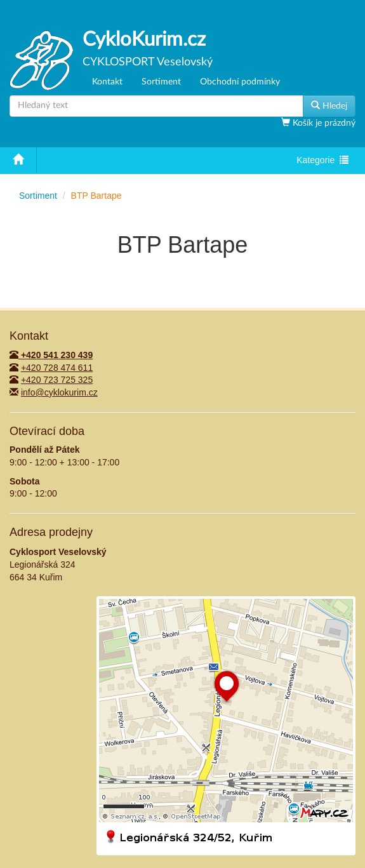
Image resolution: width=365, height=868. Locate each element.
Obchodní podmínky (240, 82)
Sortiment (161, 82)
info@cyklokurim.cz (59, 392)
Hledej (329, 105)
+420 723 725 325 (57, 380)
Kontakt (107, 82)
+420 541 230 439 (51, 355)
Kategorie (322, 161)
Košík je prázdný (323, 123)
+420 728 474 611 (57, 368)
